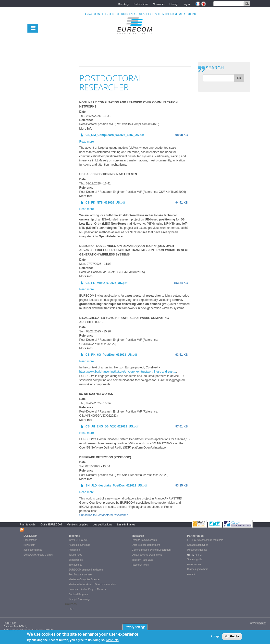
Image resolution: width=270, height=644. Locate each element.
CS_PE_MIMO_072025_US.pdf (106, 283)
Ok (247, 4)
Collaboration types (198, 545)
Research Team (140, 565)
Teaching (74, 536)
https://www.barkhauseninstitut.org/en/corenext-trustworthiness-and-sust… (128, 372)
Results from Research (144, 540)
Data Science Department (146, 545)
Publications (141, 4)
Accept (215, 637)
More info (112, 641)
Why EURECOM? (78, 540)
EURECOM (30, 536)
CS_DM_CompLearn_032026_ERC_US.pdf (115, 135)
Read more (87, 142)
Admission (74, 550)
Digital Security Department (147, 555)
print (187, 63)
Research (138, 536)
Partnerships (195, 536)
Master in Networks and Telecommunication (92, 584)
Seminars (159, 4)
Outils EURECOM (51, 524)
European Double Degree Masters (87, 589)
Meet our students (197, 550)
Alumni (191, 574)
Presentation (30, 540)
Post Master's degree (80, 575)
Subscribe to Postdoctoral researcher (104, 515)
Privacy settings (135, 628)
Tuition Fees (75, 555)
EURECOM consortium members (205, 540)
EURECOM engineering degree (86, 570)
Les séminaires (126, 524)
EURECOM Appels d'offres (38, 555)
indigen (262, 623)
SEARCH (215, 68)
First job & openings (79, 599)
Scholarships (76, 560)
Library (173, 4)
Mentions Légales (77, 524)
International (75, 565)
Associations (194, 564)
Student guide (195, 559)
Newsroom (29, 545)
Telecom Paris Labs (142, 560)
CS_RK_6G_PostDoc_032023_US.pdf (111, 355)
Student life (195, 555)
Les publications (103, 524)
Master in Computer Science (84, 579)
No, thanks (232, 637)
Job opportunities (33, 550)
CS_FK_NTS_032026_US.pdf (105, 203)
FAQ (71, 609)
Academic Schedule (79, 545)
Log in (186, 4)
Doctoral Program (78, 594)
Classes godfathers (198, 569)
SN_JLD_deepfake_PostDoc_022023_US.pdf (116, 486)
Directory (123, 4)
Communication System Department (152, 550)
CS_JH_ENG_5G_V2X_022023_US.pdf (112, 426)
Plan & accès (28, 524)
